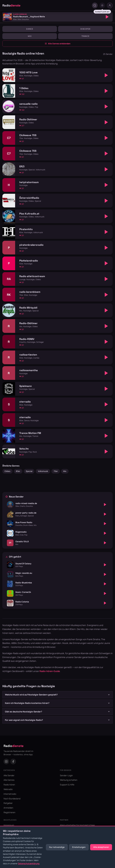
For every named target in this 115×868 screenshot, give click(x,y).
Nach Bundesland (12, 799)
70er (56, 471)
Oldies (7, 471)
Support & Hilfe (67, 785)
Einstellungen (79, 847)
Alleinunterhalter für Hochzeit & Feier (77, 825)
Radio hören (9, 785)
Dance (30, 29)
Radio (11, 5)
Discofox (85, 29)
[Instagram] (6, 762)
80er (18, 471)
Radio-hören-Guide (50, 671)
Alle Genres (9, 780)
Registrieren (9, 812)
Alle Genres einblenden (57, 44)
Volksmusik (43, 471)
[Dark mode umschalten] (102, 5)
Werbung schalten (69, 780)
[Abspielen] (107, 17)
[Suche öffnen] (95, 5)
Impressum (9, 825)
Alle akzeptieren (101, 847)
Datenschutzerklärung (29, 863)
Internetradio (10, 794)
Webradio (8, 789)
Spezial (29, 471)
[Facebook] (13, 762)
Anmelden (8, 808)
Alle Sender (9, 775)
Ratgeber (8, 803)
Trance (85, 36)
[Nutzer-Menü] (110, 5)
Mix (30, 36)
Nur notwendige (57, 847)
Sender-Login (66, 775)
